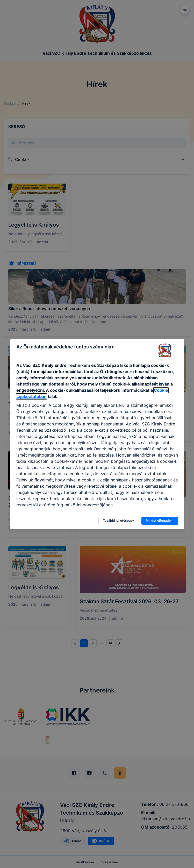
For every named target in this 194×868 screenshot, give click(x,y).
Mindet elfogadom (160, 520)
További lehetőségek (119, 520)
